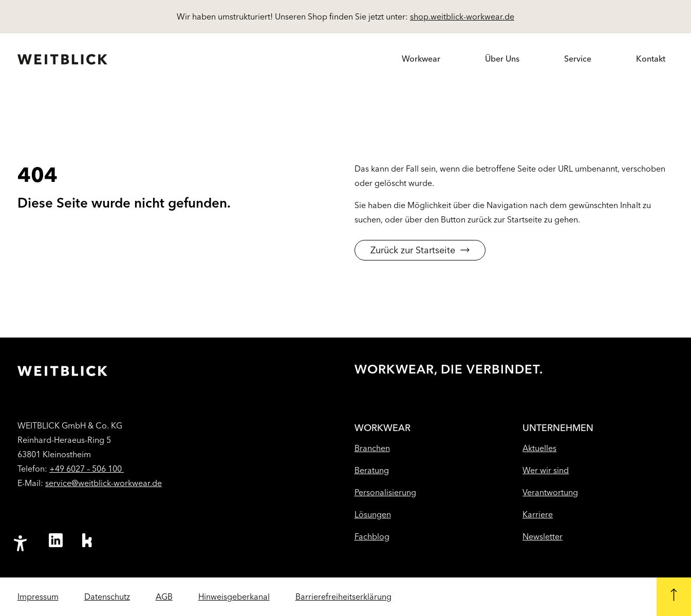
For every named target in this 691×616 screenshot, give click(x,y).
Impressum (38, 597)
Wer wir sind (546, 470)
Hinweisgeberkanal (234, 597)
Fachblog (372, 537)
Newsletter (543, 537)
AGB (164, 597)
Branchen (372, 448)
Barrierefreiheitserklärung (343, 597)
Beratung (372, 470)
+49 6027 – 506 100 (87, 469)
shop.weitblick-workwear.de (462, 17)
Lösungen (373, 515)
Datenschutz (107, 597)
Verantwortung (550, 492)
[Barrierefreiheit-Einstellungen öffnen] (20, 544)
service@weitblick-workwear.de (104, 483)
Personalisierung (385, 492)
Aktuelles (539, 448)
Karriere (538, 515)
